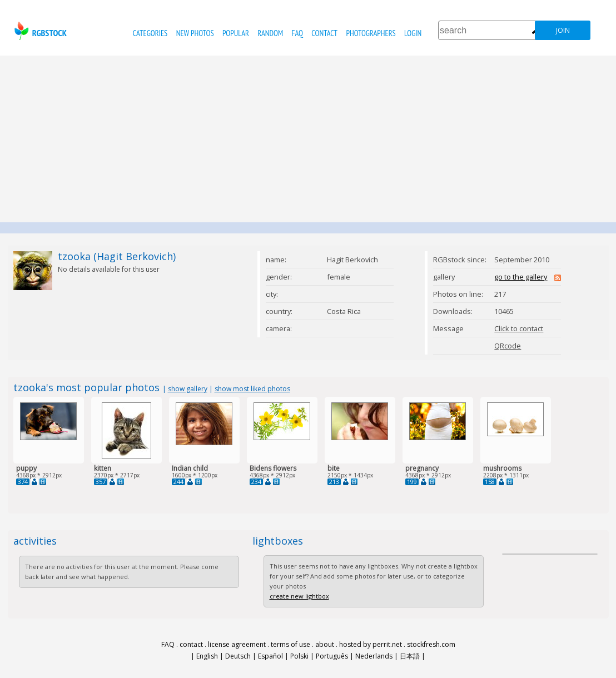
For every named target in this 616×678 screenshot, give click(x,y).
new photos (195, 33)
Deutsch (238, 656)
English (207, 656)
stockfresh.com (431, 644)
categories (150, 33)
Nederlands (374, 656)
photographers (371, 33)
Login (413, 33)
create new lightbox (299, 596)
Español (270, 656)
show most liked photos (252, 389)
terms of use (290, 644)
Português (332, 656)
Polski (299, 656)
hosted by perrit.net (371, 644)
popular (236, 33)
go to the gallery (521, 277)
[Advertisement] (308, 139)
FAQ (297, 33)
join (563, 30)
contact (324, 33)
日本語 (410, 656)
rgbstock (39, 31)
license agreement (237, 644)
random (270, 33)
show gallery (188, 389)
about (325, 644)
